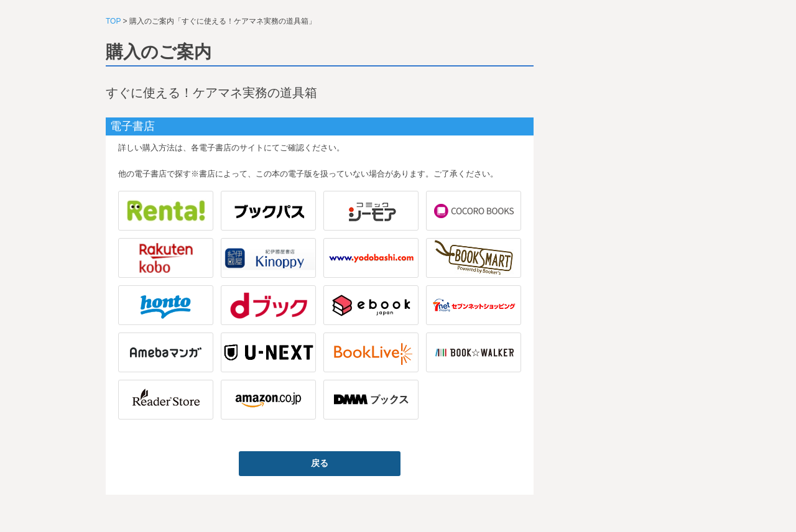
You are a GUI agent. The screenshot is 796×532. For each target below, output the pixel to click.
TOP (113, 21)
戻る (320, 463)
